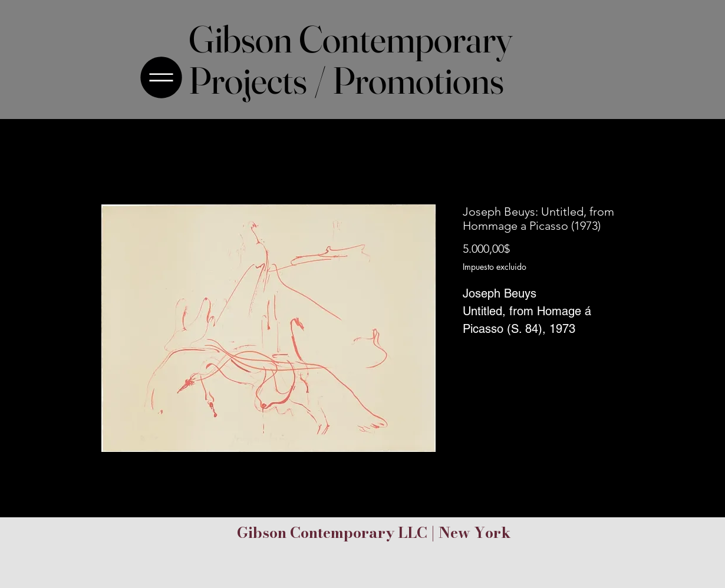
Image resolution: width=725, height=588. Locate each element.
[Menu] (164, 77)
